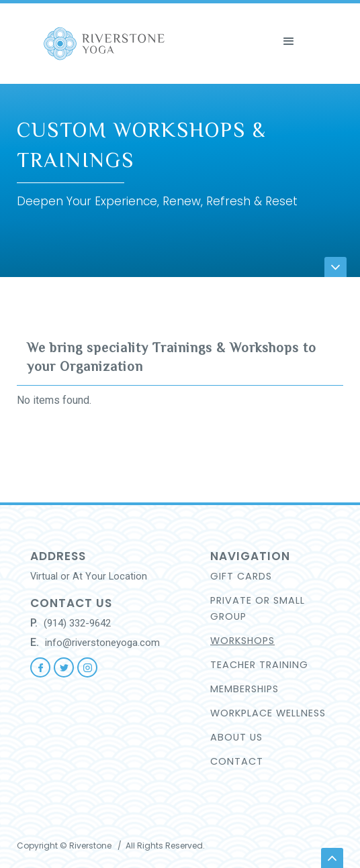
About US (236, 737)
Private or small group (258, 608)
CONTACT (237, 761)
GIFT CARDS (241, 576)
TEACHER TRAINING (259, 665)
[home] (143, 44)
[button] (314, 24)
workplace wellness (268, 713)
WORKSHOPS (242, 641)
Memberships (244, 689)
